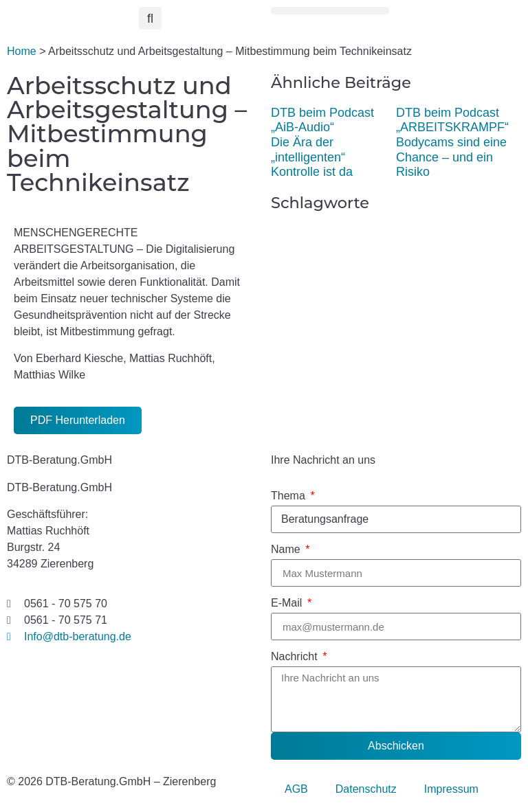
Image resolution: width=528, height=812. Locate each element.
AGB (296, 789)
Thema (289, 496)
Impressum (451, 789)
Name (287, 550)
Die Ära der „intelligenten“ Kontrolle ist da (312, 157)
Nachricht (296, 657)
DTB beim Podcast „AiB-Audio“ (322, 120)
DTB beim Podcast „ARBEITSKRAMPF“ (452, 120)
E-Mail (288, 603)
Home (22, 51)
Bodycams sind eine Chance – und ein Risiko (451, 157)
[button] (150, 18)
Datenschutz (366, 789)
